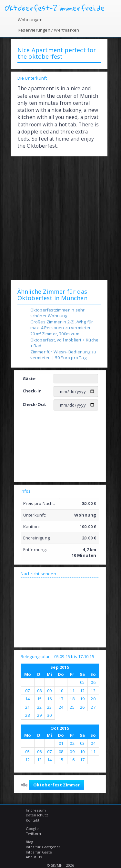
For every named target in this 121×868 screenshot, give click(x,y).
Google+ (33, 829)
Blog (30, 842)
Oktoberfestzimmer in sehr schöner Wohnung (58, 313)
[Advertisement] (60, 218)
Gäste (29, 379)
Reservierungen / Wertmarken (48, 30)
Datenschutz (37, 815)
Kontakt (33, 820)
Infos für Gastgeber (43, 847)
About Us (34, 857)
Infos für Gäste (39, 852)
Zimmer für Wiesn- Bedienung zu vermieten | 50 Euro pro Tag (63, 355)
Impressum (36, 810)
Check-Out (35, 404)
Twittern (34, 833)
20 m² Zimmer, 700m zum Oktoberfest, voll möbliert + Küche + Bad (65, 340)
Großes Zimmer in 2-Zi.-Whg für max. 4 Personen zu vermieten (62, 325)
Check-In (32, 391)
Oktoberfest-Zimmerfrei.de (55, 8)
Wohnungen (30, 20)
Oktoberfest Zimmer (57, 785)
